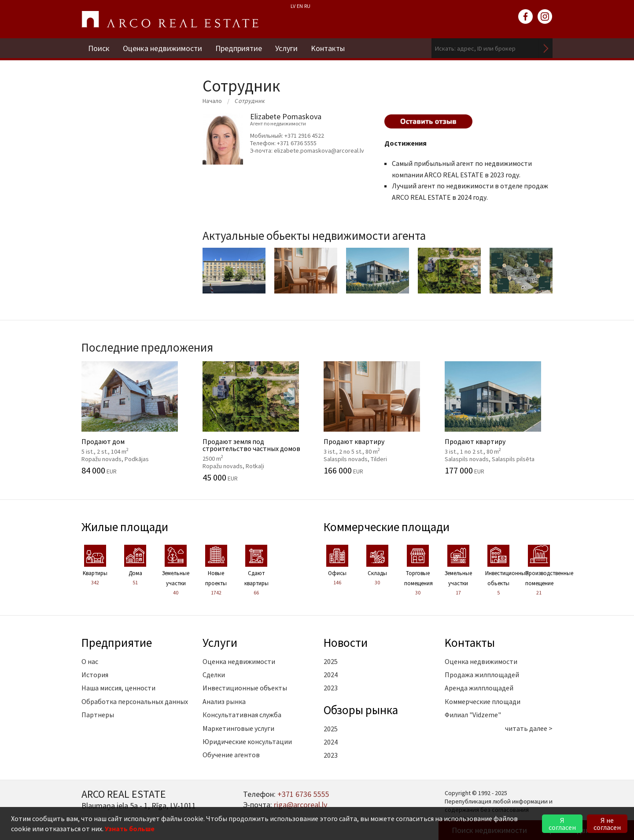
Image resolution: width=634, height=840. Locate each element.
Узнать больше (130, 829)
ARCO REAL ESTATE (170, 19)
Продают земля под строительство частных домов (256, 422)
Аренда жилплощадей (479, 688)
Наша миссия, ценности (118, 688)
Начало (212, 101)
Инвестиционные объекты (245, 688)
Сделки (214, 675)
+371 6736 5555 (297, 143)
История (95, 675)
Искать (546, 48)
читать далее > (529, 728)
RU (307, 6)
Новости (346, 642)
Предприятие (239, 48)
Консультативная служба (242, 715)
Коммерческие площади (387, 527)
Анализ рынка (224, 701)
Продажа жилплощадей (482, 675)
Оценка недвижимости (162, 48)
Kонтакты (328, 48)
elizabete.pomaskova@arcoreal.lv (319, 150)
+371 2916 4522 (304, 136)
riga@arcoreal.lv (300, 805)
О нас (90, 661)
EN (300, 6)
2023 (331, 688)
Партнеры (98, 715)
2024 (331, 675)
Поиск (99, 48)
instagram (545, 17)
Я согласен (562, 824)
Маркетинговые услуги (238, 728)
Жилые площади (125, 527)
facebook (526, 17)
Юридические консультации (247, 741)
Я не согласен (607, 824)
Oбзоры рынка (361, 710)
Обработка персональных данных (135, 701)
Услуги (286, 48)
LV (293, 6)
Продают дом (135, 418)
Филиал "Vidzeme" (473, 715)
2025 (331, 661)
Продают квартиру (378, 418)
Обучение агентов (231, 755)
